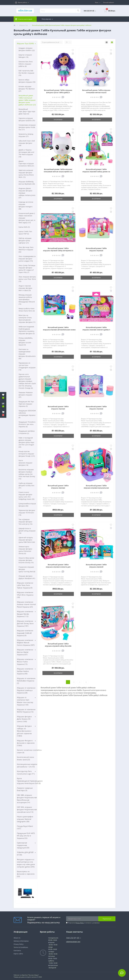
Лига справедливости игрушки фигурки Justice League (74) (27, 259)
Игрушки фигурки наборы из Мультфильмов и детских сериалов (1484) (24, 731)
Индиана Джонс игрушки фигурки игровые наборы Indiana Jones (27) (27, 193)
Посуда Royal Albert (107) (25, 827)
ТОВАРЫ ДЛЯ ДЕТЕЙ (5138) (25, 854)
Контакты (17, 950)
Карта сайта (18, 954)
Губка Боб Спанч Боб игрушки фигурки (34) (27, 143)
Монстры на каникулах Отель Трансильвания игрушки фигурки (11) (27, 319)
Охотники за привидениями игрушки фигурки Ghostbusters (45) (27, 354)
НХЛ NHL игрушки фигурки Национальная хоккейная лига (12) (27, 810)
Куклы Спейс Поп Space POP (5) (25, 233)
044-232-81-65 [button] (74, 938)
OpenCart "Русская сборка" (30, 975)
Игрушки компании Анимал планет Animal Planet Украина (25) (26, 604)
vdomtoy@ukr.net (73, 942)
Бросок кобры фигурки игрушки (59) (27, 81)
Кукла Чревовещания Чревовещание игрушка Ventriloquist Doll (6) (30, 781)
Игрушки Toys (24, 25)
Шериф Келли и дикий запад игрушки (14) (27, 531)
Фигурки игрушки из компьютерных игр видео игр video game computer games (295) (26, 863)
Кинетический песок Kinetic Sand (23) (25, 758)
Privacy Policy (80, 923)
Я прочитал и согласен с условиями (84, 923)
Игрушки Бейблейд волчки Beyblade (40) (27, 183)
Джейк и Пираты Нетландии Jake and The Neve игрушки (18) (26, 153)
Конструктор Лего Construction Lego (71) (26, 773)
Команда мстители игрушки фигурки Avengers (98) (26, 205)
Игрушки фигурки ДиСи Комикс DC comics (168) (24, 719)
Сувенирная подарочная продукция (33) (23, 845)
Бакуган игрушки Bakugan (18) (25, 56)
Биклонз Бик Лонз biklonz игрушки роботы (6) (26, 64)
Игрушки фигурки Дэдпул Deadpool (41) (27, 577)
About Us (17, 938)
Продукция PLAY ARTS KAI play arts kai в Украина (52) (26, 836)
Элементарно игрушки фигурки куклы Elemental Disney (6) (25, 550)
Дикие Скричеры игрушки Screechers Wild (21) (26, 163)
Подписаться (107, 919)
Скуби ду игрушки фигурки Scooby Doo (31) (26, 485)
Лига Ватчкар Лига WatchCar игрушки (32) (26, 250)
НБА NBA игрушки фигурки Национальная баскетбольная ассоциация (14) (27, 799)
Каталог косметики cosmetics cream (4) (29, 751)
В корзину (58, 120)
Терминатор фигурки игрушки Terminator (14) (27, 513)
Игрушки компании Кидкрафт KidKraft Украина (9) (25, 633)
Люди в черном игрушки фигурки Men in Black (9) (25, 288)
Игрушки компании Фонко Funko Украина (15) (25, 662)
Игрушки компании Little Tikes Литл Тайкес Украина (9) (25, 585)
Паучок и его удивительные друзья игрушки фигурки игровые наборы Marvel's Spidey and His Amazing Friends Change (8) (28, 381)
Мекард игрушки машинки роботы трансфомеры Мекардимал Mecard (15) (27, 299)
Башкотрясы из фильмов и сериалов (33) (26, 874)
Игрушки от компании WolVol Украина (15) (26, 711)
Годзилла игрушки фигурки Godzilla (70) (27, 119)
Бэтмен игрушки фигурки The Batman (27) (27, 89)
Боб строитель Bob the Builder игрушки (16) (26, 73)
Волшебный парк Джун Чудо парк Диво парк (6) (27, 111)
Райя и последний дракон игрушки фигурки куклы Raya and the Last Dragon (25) (26, 442)
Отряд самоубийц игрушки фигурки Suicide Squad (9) (26, 341)
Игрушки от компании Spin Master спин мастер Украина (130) (25, 701)
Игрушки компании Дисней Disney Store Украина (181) (25, 623)
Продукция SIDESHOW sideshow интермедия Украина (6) (27, 414)
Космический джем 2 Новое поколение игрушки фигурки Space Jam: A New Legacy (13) (27, 218)
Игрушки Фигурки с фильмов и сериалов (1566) (26, 743)
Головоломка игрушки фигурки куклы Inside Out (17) (27, 127)
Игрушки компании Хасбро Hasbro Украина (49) (25, 671)
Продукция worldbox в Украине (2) (27, 432)
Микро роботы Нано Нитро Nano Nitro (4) (27, 310)
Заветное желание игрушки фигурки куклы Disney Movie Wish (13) (26, 174)
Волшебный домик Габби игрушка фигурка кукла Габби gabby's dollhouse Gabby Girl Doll (58, 92)
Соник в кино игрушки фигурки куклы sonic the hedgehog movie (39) (27, 496)
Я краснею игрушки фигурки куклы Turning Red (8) (27, 569)
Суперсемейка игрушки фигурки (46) (28, 505)
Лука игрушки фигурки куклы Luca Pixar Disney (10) (28, 279)
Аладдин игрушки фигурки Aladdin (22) (27, 49)
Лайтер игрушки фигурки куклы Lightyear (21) (25, 241)
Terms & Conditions (21, 947)
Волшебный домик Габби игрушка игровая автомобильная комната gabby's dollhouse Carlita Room (63, 330)
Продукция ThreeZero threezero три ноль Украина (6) (27, 424)
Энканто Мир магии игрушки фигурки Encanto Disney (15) (26, 560)
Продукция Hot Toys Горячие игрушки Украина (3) (26, 404)
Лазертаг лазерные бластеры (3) (25, 789)
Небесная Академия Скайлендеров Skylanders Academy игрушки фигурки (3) (27, 330)
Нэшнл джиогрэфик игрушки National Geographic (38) (25, 819)
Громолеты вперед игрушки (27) (26, 135)
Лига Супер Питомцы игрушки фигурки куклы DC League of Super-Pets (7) (27, 269)
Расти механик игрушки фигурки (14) (25, 463)
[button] (22, 3)
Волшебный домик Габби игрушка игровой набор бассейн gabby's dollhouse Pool (58, 646)
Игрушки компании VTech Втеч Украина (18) (25, 595)
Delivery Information (21, 941)
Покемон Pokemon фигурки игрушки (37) (26, 395)
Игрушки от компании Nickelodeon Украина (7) (26, 681)
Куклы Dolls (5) (24, 227)
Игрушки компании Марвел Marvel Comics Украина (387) (26, 643)
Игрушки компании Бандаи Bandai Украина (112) (25, 614)
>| (86, 682)
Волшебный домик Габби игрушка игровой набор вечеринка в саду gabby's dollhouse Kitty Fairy (58, 251)
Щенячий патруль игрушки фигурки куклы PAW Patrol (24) (27, 540)
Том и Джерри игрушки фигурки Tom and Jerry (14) (25, 522)
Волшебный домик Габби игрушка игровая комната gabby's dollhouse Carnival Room (96, 330)
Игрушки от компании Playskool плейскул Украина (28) (26, 690)
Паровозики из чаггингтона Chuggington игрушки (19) (27, 366)
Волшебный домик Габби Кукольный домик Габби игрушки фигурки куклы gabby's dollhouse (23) (27, 100)
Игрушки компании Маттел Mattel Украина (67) (25, 652)
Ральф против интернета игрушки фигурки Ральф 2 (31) (27, 454)
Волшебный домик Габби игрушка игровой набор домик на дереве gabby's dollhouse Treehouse (96, 172)
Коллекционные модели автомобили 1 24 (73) (27, 765)
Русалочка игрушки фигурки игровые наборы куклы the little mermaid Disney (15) (27, 474)
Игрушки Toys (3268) (25, 43)
